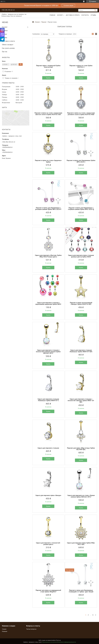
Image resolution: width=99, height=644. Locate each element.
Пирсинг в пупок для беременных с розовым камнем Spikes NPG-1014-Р (48, 209)
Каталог (60, 15)
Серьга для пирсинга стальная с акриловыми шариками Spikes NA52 (48, 303)
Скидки (4, 34)
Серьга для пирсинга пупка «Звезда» (48, 495)
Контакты (85, 15)
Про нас (5, 52)
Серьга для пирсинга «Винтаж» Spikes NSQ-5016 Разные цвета (48, 256)
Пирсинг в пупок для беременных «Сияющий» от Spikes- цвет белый (81, 591)
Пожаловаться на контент (49, 642)
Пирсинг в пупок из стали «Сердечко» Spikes (48, 161)
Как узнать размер (8, 48)
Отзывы (93, 15)
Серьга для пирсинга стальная (48, 448)
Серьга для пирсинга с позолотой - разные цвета (48, 544)
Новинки (5, 31)
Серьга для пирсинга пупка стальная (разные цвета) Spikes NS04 (81, 256)
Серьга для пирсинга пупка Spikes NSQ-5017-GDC (81, 544)
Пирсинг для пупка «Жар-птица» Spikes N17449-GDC (81, 449)
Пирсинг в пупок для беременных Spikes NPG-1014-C (81, 161)
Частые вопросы (31, 629)
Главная (52, 15)
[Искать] (95, 10)
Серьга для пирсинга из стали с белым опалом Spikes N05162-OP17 (81, 496)
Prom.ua (58, 640)
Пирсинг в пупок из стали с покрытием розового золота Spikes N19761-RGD (81, 114)
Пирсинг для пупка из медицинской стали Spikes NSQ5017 (48, 591)
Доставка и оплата (73, 15)
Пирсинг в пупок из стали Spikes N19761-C (81, 66)
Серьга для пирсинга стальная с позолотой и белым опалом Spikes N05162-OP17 (48, 352)
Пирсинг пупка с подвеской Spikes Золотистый (48, 66)
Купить (48, 78)
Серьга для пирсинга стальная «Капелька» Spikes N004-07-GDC (81, 351)
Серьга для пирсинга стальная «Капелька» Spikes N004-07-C (48, 400)
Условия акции (68, 5)
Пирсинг (44, 22)
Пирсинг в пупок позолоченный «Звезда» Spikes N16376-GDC (81, 303)
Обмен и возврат (8, 45)
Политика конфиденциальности (67, 642)
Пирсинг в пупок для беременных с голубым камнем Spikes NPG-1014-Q (81, 209)
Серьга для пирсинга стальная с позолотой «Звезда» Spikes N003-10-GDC (81, 401)
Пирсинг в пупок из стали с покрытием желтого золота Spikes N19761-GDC (48, 114)
